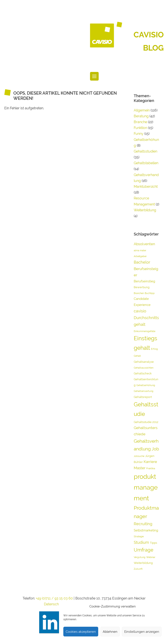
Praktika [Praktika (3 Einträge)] (151, 468)
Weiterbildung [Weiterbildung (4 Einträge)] (143, 563)
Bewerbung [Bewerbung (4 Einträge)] (142, 287)
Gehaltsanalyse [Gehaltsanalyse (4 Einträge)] (144, 362)
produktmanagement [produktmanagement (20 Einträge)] (146, 487)
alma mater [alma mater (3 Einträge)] (140, 250)
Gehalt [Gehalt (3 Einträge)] (137, 356)
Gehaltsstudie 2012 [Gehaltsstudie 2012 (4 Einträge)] (146, 422)
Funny (139, 134)
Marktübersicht (146, 187)
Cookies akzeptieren (81, 632)
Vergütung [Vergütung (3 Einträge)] (140, 557)
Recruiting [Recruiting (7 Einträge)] (143, 524)
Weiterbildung (145, 210)
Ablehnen (110, 632)
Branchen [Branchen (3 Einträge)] (139, 293)
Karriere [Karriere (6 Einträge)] (150, 462)
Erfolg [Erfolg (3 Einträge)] (154, 349)
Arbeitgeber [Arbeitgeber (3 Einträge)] (140, 256)
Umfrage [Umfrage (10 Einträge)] (144, 550)
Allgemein (142, 110)
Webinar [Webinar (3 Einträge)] (151, 557)
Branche (140, 122)
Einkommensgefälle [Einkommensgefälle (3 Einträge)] (145, 331)
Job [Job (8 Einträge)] (155, 449)
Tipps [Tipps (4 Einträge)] (153, 543)
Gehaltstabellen (146, 163)
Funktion (140, 128)
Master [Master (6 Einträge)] (140, 468)
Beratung (141, 116)
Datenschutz (54, 604)
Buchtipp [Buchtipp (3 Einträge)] (150, 293)
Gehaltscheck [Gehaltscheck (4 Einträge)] (143, 373)
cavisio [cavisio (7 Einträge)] (140, 311)
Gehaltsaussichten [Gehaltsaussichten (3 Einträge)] (144, 368)
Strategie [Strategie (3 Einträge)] (139, 536)
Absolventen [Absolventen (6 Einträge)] (144, 244)
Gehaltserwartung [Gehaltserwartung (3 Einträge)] (144, 391)
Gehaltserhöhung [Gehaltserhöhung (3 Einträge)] (146, 385)
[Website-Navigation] (94, 76)
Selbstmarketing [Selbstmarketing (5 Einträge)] (146, 530)
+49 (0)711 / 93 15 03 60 (54, 598)
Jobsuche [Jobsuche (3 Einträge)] (139, 456)
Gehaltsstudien (145, 151)
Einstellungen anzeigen (142, 632)
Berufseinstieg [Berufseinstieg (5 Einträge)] (144, 281)
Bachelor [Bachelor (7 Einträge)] (142, 262)
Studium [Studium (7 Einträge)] (141, 542)
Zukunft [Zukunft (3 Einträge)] (138, 569)
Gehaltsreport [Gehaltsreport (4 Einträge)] (143, 397)
